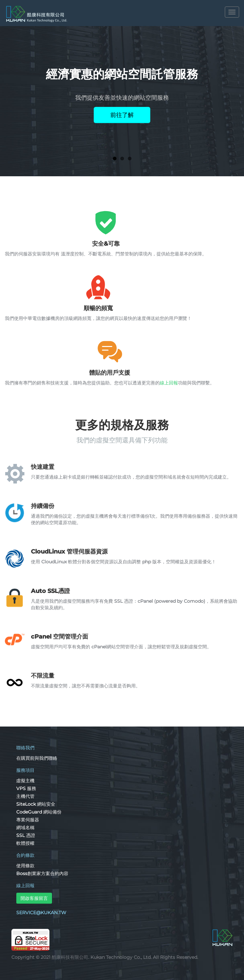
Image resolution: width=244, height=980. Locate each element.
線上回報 (169, 383)
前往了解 (122, 115)
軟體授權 (25, 843)
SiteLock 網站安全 (36, 804)
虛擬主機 (25, 781)
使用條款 (25, 866)
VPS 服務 (26, 788)
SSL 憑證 (26, 835)
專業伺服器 (28, 820)
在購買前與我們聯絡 (37, 758)
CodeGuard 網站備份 (39, 812)
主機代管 (25, 796)
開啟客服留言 (34, 898)
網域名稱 (25, 828)
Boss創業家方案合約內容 (42, 873)
